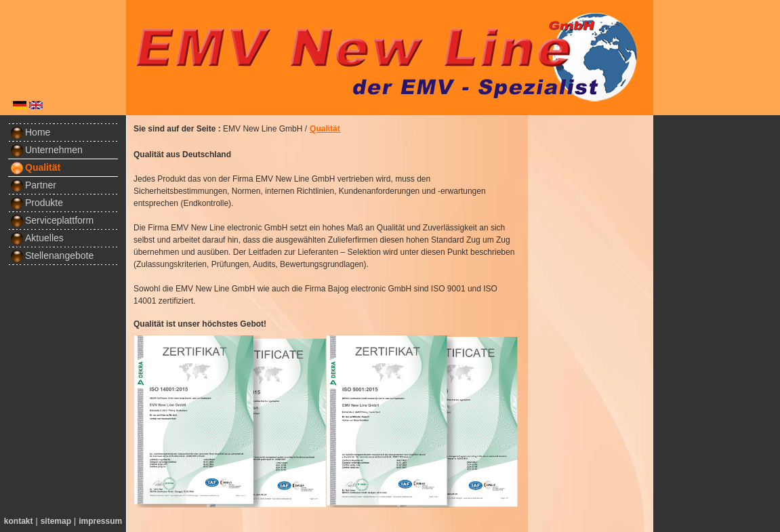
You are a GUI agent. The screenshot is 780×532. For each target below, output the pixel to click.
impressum (100, 521)
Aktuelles (37, 238)
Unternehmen (46, 150)
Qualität (35, 167)
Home (30, 132)
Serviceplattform (52, 220)
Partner (33, 185)
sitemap (56, 521)
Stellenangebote (52, 255)
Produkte (37, 203)
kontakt (19, 521)
